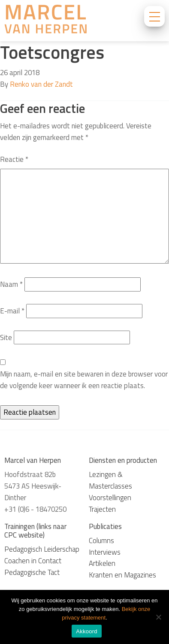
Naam (11, 284)
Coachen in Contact (33, 561)
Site (6, 337)
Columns (101, 541)
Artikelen (102, 563)
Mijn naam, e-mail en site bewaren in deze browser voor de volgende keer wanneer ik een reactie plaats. (84, 380)
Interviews (105, 552)
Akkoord (86, 631)
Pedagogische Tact (32, 572)
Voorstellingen (110, 498)
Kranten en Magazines (122, 575)
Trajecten (102, 509)
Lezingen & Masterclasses (110, 480)
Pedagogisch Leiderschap (42, 549)
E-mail (12, 311)
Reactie (14, 159)
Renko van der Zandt (41, 84)
